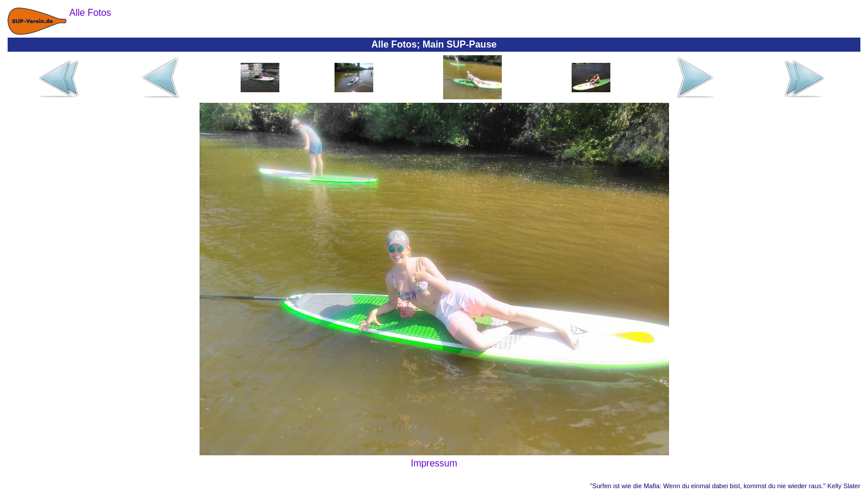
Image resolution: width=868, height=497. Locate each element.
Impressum (434, 463)
